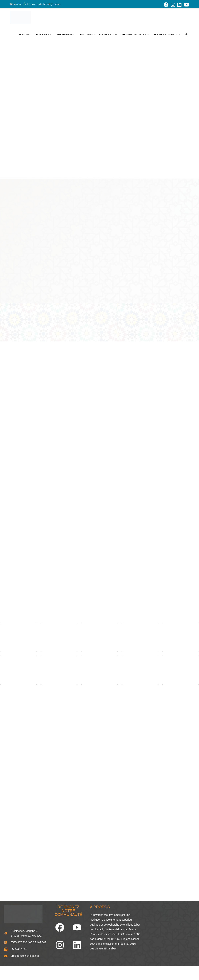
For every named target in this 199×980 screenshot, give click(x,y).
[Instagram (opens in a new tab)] (173, 5)
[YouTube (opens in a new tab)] (186, 5)
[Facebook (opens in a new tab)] (166, 5)
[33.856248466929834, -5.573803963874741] (170, 931)
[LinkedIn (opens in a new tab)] (179, 5)
